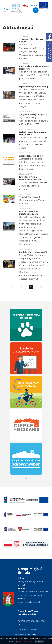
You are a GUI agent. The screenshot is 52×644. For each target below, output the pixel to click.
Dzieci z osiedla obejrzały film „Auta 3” (33, 133)
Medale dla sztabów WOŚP (33, 252)
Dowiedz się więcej (25, 642)
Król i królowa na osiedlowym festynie (30, 178)
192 (25, 287)
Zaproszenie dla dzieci (31, 156)
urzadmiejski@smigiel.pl (29, 602)
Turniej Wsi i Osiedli (30, 197)
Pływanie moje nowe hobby (34, 87)
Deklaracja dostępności (28, 629)
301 (43, 287)
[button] (26, 478)
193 (31, 287)
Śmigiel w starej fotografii (33, 114)
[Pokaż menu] (46, 10)
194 (37, 287)
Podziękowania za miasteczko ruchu (29, 213)
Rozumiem (39, 642)
